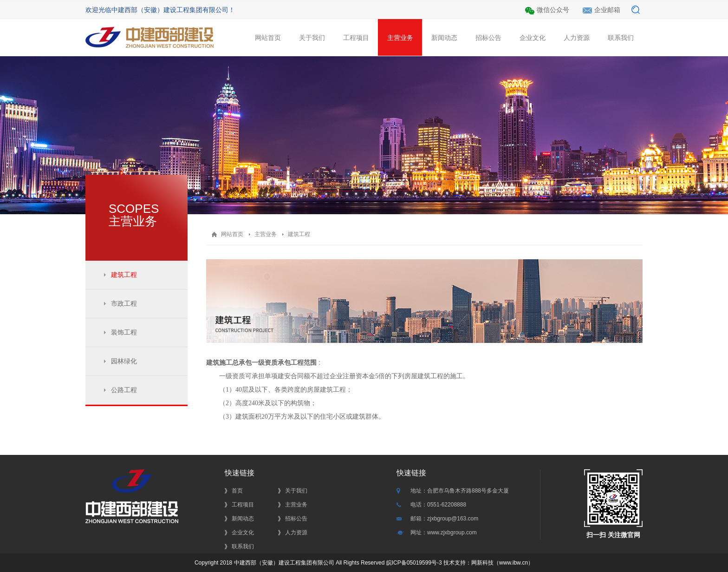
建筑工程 (124, 275)
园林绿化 (124, 361)
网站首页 (268, 45)
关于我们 (312, 45)
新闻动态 (444, 45)
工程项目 (356, 45)
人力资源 (576, 45)
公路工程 (124, 390)
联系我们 (621, 45)
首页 (237, 491)
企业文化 (532, 45)
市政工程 (124, 303)
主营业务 (400, 37)
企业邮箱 (607, 10)
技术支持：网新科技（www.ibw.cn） (488, 563)
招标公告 (488, 45)
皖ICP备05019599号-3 (413, 563)
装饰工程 (124, 332)
